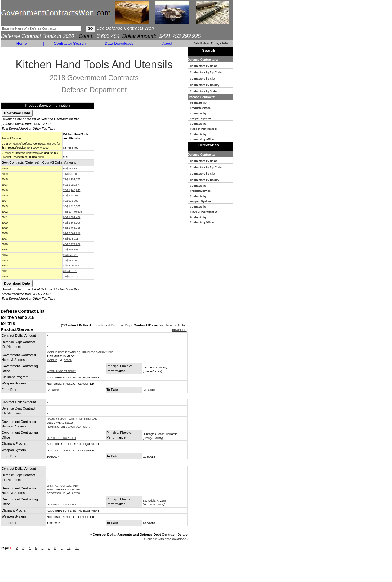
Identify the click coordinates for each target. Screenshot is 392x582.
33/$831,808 (71, 201)
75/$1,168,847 (72, 190)
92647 (86, 427)
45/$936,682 (71, 195)
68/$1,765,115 (72, 228)
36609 (68, 360)
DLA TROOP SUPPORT (62, 438)
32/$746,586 (71, 250)
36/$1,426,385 (72, 206)
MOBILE (52, 360)
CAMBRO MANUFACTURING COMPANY (72, 419)
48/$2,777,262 (72, 244)
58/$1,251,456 (72, 217)
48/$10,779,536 (73, 212)
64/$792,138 (71, 168)
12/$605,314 (71, 276)
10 (69, 548)
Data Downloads (119, 43)
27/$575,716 (71, 255)
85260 (76, 493)
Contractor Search (70, 43)
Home (22, 43)
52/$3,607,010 (72, 233)
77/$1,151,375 (72, 179)
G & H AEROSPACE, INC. (63, 486)
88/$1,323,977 (72, 185)
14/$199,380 (71, 260)
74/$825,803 (71, 174)
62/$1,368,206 (72, 223)
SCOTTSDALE (56, 493)
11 (77, 548)
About (167, 43)
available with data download (165, 539)
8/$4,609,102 (71, 266)
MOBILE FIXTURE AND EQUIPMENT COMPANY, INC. (80, 352)
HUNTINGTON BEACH (61, 427)
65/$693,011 (71, 239)
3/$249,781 (70, 271)
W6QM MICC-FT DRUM (62, 371)
